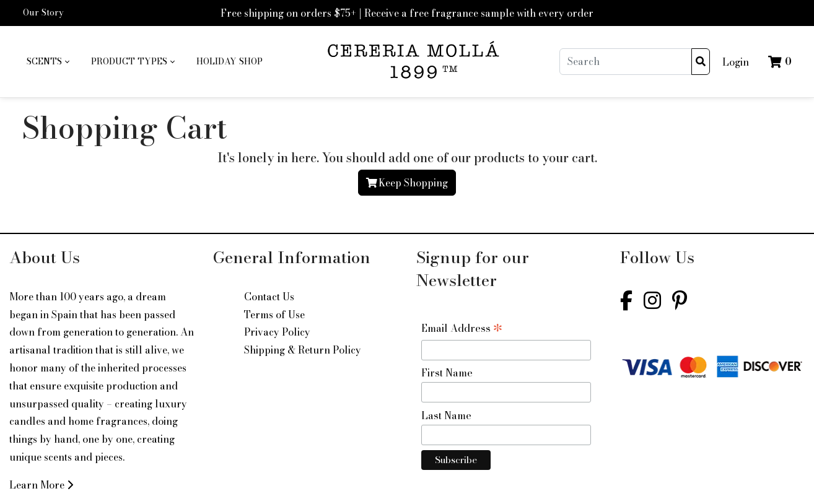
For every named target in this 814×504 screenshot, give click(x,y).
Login (736, 62)
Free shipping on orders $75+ (288, 13)
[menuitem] (48, 62)
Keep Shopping (407, 183)
